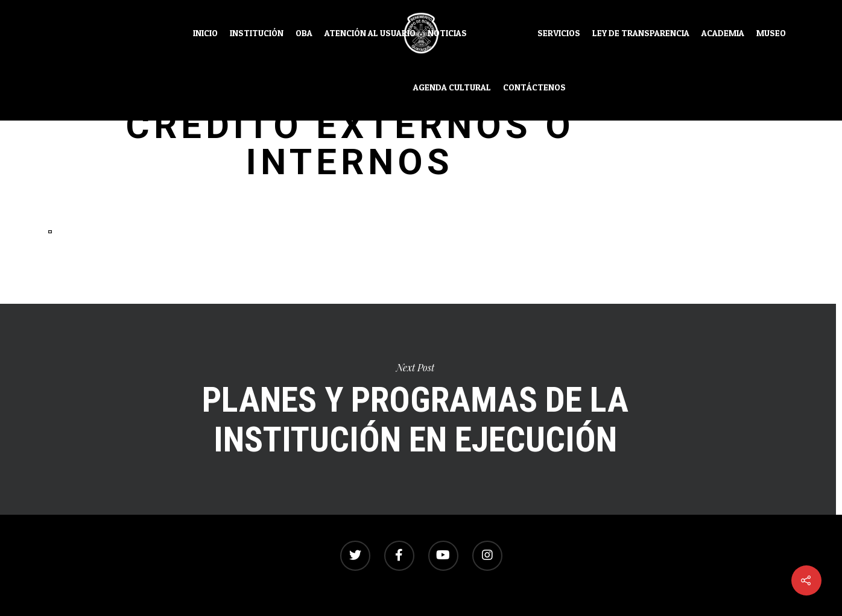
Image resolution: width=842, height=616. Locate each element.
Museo (771, 33)
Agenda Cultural (452, 87)
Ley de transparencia (641, 33)
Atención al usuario (370, 33)
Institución (257, 33)
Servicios (559, 33)
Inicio (205, 33)
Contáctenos (534, 87)
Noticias (447, 33)
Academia (723, 33)
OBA (304, 33)
